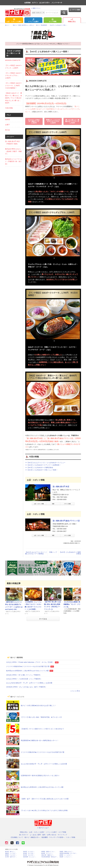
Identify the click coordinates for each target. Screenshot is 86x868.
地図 (53, 504)
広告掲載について (17, 837)
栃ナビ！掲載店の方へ (32, 837)
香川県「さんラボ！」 (29, 855)
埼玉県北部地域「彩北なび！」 (50, 857)
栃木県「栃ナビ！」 (11, 852)
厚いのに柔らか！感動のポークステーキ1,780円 (72, 121)
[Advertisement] (43, 638)
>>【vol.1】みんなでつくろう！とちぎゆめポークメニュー (45, 463)
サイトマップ (62, 835)
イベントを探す (33, 21)
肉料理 (7, 120)
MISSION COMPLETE (13, 60)
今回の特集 (9, 108)
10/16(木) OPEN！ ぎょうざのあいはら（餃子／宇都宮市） (27, 687)
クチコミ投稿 (75, 10)
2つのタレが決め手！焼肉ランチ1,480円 (34, 121)
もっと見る (75, 691)
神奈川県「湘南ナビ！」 (48, 855)
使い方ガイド (24, 835)
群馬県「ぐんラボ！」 (11, 855)
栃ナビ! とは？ (43, 828)
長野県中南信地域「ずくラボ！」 (69, 853)
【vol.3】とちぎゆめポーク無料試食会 (70, 553)
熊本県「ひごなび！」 (29, 852)
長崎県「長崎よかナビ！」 (67, 852)
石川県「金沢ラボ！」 (11, 857)
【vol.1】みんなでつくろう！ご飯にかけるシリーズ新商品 (36, 553)
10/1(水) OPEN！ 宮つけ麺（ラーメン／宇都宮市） (24, 675)
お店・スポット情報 (39, 504)
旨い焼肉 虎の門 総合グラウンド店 (66, 521)
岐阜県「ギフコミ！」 (47, 853)
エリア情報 (53, 21)
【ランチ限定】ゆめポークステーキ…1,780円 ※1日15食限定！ (14, 85)
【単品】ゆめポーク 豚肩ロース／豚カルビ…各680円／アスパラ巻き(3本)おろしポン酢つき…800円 (14, 98)
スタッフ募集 (71, 837)
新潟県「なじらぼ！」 (29, 853)
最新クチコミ (36, 8)
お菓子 (7, 125)
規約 (44, 835)
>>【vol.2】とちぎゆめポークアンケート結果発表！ (43, 465)
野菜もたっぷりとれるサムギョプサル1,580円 (53, 121)
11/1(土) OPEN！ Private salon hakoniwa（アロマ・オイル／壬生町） (30, 662)
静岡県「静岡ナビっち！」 (49, 852)
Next (77, 158)
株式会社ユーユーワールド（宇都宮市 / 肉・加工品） (14, 161)
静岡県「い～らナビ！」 (66, 855)
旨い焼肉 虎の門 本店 (61, 487)
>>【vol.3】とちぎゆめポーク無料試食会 (39, 467)
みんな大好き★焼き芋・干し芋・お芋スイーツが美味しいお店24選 (29, 683)
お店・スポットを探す (14, 21)
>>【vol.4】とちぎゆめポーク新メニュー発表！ (42, 470)
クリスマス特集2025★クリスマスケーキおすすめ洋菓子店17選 (28, 666)
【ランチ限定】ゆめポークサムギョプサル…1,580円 (14, 75)
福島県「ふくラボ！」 (11, 853)
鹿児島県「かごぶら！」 (30, 857)
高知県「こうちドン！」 (66, 857)
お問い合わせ (52, 835)
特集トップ (53, 552)
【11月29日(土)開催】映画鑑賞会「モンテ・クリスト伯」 (72, 604)
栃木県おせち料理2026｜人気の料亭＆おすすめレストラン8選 (27, 671)
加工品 (7, 130)
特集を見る (72, 21)
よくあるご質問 (35, 835)
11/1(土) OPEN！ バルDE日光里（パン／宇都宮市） (24, 679)
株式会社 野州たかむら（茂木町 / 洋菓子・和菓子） (13, 151)
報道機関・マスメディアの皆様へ (53, 837)
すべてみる (43, 619)
